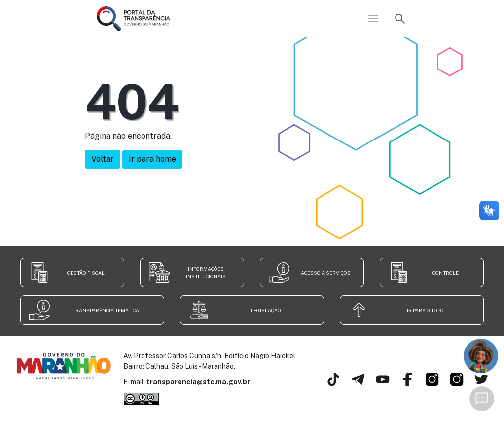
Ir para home (152, 159)
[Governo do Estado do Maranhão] (428, 388)
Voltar (103, 159)
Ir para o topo (425, 310)
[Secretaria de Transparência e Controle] (452, 388)
